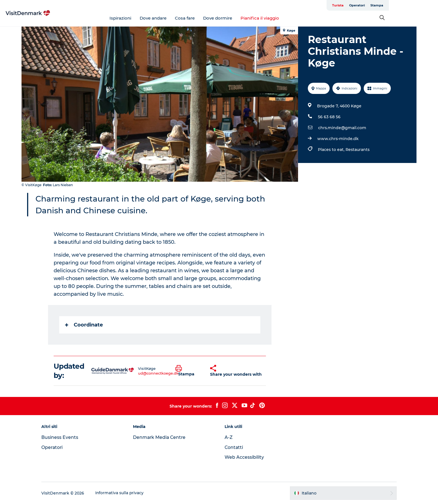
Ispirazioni (145, 18)
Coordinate (84, 325)
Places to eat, (331, 150)
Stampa (410, 5)
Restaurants (357, 150)
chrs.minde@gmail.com (342, 128)
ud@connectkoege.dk (159, 373)
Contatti (234, 447)
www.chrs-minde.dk (338, 139)
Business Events (64, 437)
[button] (189, 371)
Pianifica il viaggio (285, 18)
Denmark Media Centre (162, 437)
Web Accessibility (244, 457)
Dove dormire (242, 18)
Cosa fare (210, 18)
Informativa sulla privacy (124, 493)
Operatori (390, 5)
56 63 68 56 (329, 117)
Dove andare (178, 18)
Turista (371, 5)
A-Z (229, 437)
